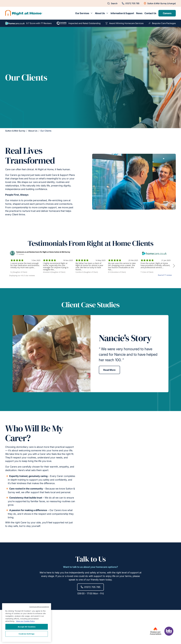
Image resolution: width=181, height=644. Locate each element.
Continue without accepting (39, 607)
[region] (27, 623)
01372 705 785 (90, 587)
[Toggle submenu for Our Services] (92, 13)
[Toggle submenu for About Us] (107, 13)
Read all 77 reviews (165, 275)
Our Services (82, 13)
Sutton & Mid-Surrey (15, 131)
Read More (109, 370)
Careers (167, 13)
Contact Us (150, 13)
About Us (100, 13)
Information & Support (122, 13)
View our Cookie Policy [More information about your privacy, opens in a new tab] (25, 621)
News (139, 13)
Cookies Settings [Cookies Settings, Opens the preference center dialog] (27, 634)
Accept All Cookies (27, 627)
